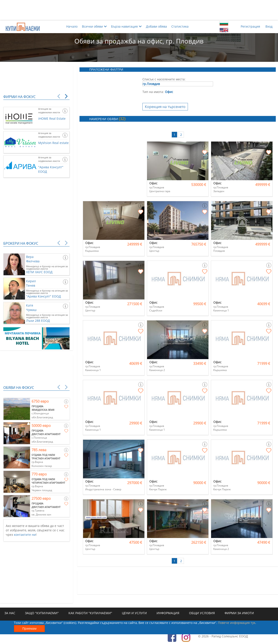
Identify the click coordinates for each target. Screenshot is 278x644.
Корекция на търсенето (165, 107)
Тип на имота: (153, 92)
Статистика (180, 26)
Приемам (29, 628)
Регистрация (250, 26)
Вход (269, 26)
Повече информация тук (237, 623)
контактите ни (25, 535)
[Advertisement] (139, 10)
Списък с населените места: (164, 79)
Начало (72, 26)
